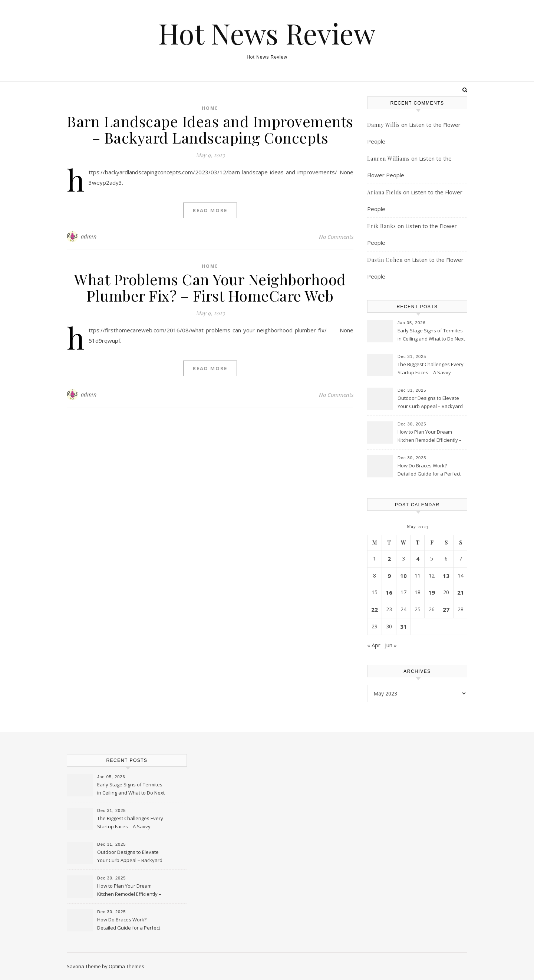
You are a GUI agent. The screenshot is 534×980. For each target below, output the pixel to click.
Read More (210, 210)
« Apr (374, 645)
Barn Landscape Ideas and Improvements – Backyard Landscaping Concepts (210, 129)
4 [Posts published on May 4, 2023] (418, 559)
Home (210, 108)
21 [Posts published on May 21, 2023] (461, 592)
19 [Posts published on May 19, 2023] (432, 592)
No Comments (336, 237)
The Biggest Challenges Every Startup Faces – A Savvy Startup (431, 369)
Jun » (391, 645)
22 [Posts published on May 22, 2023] (375, 609)
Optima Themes (126, 966)
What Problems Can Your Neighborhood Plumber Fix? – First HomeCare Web (210, 287)
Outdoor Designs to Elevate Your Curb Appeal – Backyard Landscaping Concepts (430, 403)
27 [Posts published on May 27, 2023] (446, 609)
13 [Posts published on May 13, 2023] (446, 576)
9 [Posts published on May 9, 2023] (389, 576)
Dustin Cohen (385, 260)
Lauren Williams (388, 159)
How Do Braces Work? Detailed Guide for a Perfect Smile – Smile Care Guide (429, 470)
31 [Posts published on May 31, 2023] (403, 627)
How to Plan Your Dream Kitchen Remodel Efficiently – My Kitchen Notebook (430, 437)
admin (89, 236)
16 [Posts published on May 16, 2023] (389, 592)
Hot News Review (267, 33)
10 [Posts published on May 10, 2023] (403, 576)
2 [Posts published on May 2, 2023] (389, 559)
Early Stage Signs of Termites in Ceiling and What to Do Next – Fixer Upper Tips (431, 335)
